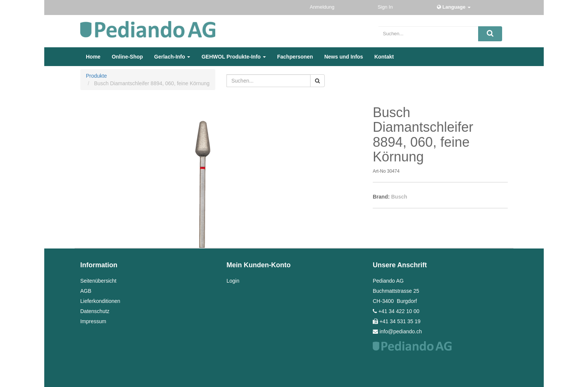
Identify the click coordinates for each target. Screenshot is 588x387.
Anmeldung (323, 7)
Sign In (386, 7)
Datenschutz (95, 311)
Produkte (96, 76)
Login (233, 281)
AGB (86, 291)
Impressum (93, 321)
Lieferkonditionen (100, 301)
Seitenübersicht (98, 281)
